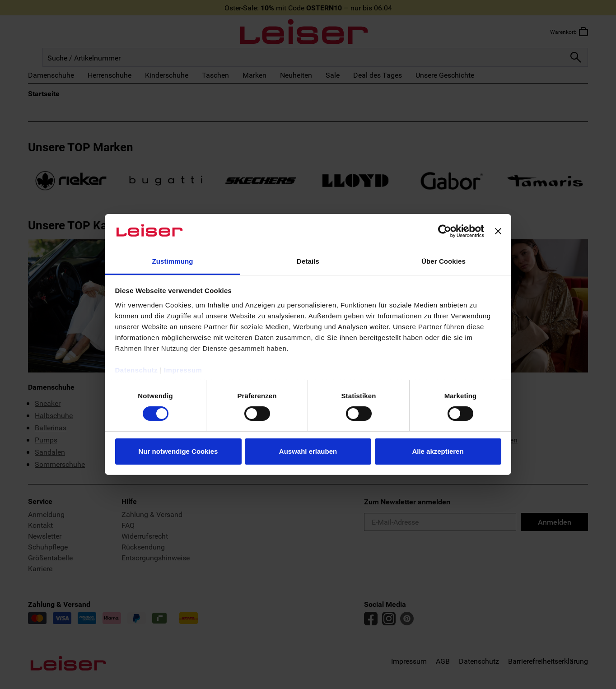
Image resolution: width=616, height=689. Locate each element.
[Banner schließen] (498, 231)
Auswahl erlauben (308, 451)
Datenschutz (137, 370)
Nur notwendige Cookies (178, 451)
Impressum (183, 370)
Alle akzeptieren (438, 451)
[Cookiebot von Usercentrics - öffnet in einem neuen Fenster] (445, 231)
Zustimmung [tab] (173, 261)
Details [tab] (308, 261)
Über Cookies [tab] (443, 261)
